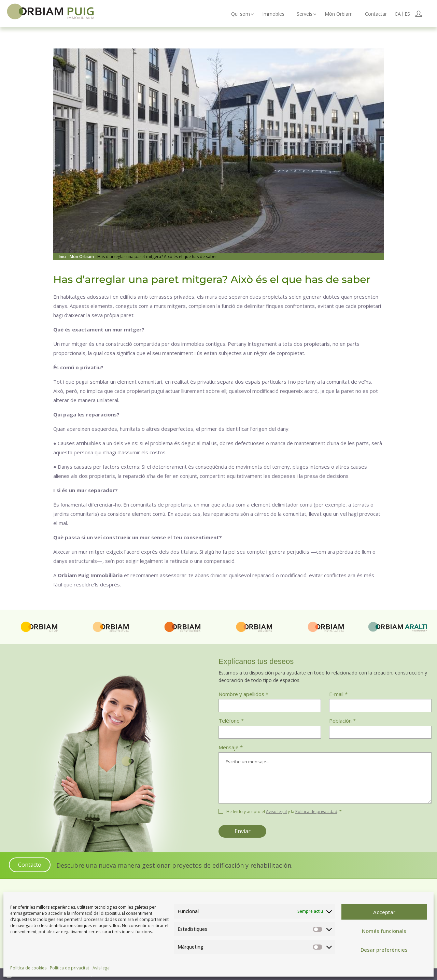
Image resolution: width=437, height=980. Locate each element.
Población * (342, 721)
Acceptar (384, 912)
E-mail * (338, 694)
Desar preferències (384, 950)
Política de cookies (28, 968)
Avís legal (102, 968)
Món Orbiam (339, 14)
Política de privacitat (69, 968)
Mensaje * (325, 775)
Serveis (305, 14)
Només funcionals (384, 931)
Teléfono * (231, 721)
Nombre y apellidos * (243, 694)
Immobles (273, 14)
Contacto (30, 865)
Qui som (241, 14)
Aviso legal (276, 812)
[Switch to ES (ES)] (407, 14)
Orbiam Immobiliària (55, 13)
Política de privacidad (316, 812)
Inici (63, 257)
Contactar (376, 14)
